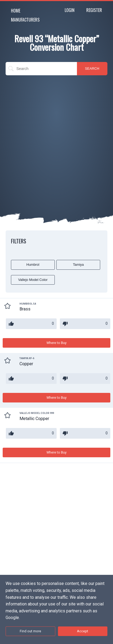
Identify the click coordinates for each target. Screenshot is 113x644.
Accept (83, 631)
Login (70, 10)
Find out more (30, 631)
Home (16, 11)
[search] (41, 69)
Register (94, 10)
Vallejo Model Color (33, 280)
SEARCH (92, 68)
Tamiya (78, 265)
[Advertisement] (56, 137)
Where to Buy (56, 343)
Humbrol (33, 265)
